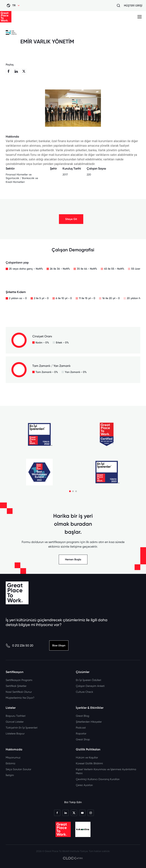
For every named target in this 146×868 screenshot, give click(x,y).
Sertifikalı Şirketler (16, 686)
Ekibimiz (11, 763)
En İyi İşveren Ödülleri (88, 680)
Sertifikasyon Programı (19, 680)
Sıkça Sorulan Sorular (18, 769)
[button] (70, 491)
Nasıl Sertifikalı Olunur (19, 692)
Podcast (81, 728)
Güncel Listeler (15, 722)
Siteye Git (71, 219)
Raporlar (81, 733)
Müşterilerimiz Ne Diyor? (20, 698)
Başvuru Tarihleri (16, 716)
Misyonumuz (13, 757)
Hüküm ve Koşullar (87, 757)
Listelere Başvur (15, 733)
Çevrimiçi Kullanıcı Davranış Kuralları (98, 779)
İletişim (10, 775)
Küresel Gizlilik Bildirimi (89, 763)
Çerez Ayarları (84, 785)
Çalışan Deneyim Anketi (90, 686)
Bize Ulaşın (59, 645)
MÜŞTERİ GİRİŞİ (133, 6)
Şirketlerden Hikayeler (89, 722)
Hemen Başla (73, 559)
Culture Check (85, 692)
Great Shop (83, 739)
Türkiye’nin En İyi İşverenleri (22, 728)
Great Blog (83, 716)
